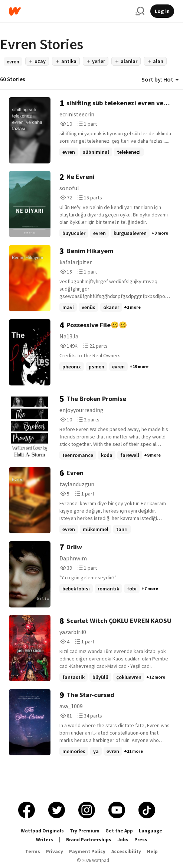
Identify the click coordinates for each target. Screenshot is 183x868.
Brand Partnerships (89, 840)
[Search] (140, 11)
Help (152, 852)
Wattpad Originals (42, 831)
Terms (33, 852)
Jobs (123, 840)
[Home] (69, 11)
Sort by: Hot (160, 79)
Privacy (55, 852)
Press (141, 840)
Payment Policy (87, 852)
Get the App (119, 831)
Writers (45, 840)
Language (151, 831)
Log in (162, 11)
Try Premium (85, 831)
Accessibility (126, 852)
